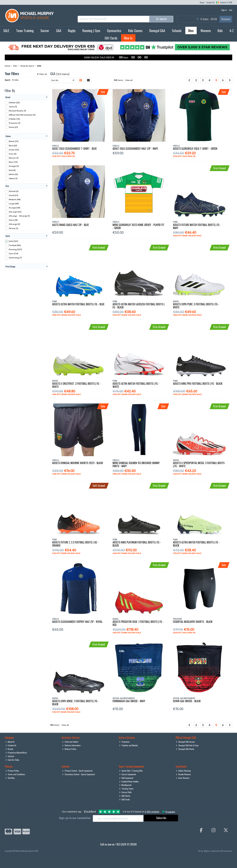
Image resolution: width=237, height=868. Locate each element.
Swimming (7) (15, 258)
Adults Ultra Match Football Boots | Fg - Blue (78, 304)
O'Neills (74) (14, 119)
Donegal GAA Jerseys (185, 742)
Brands (9, 749)
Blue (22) (13, 145)
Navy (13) (13, 162)
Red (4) (12, 170)
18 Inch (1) (13, 228)
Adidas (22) (14, 103)
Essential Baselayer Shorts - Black (193, 622)
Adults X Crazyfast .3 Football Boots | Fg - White (76, 385)
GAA (59, 31)
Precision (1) (15, 123)
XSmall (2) (14, 191)
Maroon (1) (14, 158)
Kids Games (135, 31)
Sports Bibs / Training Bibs (131, 771)
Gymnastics (114, 31)
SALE (6, 31)
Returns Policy (69, 749)
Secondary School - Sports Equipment (79, 774)
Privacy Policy (12, 771)
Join (231, 10)
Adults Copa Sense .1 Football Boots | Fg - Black (76, 703)
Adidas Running (183, 771)
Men (191, 31)
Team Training (25, 31)
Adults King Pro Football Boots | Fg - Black (198, 384)
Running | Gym (91, 31)
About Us (10, 742)
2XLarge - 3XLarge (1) (19, 216)
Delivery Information (71, 745)
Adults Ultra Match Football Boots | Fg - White (136, 385)
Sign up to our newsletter (75, 818)
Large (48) (14, 204)
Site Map (10, 778)
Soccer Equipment (128, 774)
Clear (42, 74)
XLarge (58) (15, 208)
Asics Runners (183, 778)
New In (128, 38)
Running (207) (15, 249)
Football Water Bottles (129, 781)
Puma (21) (13, 127)
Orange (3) (14, 166)
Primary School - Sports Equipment (77, 771)
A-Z (232, 31)
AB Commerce (227, 851)
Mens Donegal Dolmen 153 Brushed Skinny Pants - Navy (136, 464)
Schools (177, 31)
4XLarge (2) (14, 224)
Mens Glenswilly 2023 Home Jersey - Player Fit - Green (138, 226)
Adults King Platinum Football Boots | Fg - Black (137, 544)
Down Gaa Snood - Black (187, 701)
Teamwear (125, 742)
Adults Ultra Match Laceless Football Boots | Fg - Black (138, 306)
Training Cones (126, 789)
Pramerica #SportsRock (16, 753)
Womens (206, 31)
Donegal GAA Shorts (185, 749)
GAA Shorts (125, 796)
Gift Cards (111, 38)
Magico (207, 851)
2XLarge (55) (15, 212)
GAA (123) (13, 241)
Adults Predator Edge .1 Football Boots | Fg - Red (138, 623)
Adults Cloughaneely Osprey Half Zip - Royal (77, 622)
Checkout (226, 19)
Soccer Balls (125, 792)
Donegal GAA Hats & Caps (187, 745)
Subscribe (161, 818)
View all (129, 80)
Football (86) (15, 245)
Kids (220, 31)
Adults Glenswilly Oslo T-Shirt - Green (195, 149)
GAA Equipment (126, 778)
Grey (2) (13, 154)
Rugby (72, 31)
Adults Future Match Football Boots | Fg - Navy (197, 226)
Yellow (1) (13, 178)
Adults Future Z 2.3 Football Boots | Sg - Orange (75, 544)
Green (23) (14, 150)
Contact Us (211, 2)
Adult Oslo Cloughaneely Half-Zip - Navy (135, 149)
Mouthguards (125, 785)
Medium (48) (15, 199)
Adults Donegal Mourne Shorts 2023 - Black (78, 463)
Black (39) (14, 141)
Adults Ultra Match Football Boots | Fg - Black (196, 544)
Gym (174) (14, 254)
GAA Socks (125, 799)
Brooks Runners (183, 774)
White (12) (13, 174)
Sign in (224, 10)
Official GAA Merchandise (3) (22, 115)
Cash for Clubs (12, 760)
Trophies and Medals (129, 745)
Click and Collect (70, 742)
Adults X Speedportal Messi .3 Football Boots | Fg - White (199, 464)
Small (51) (13, 195)
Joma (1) (13, 107)
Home (202, 2)
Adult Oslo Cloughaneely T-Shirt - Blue (74, 149)
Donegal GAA (157, 31)
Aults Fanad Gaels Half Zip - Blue (70, 225)
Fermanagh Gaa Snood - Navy (129, 701)
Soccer (45, 31)
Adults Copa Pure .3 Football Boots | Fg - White (196, 306)
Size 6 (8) (13, 220)
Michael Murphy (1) (17, 111)
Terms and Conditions (15, 774)
